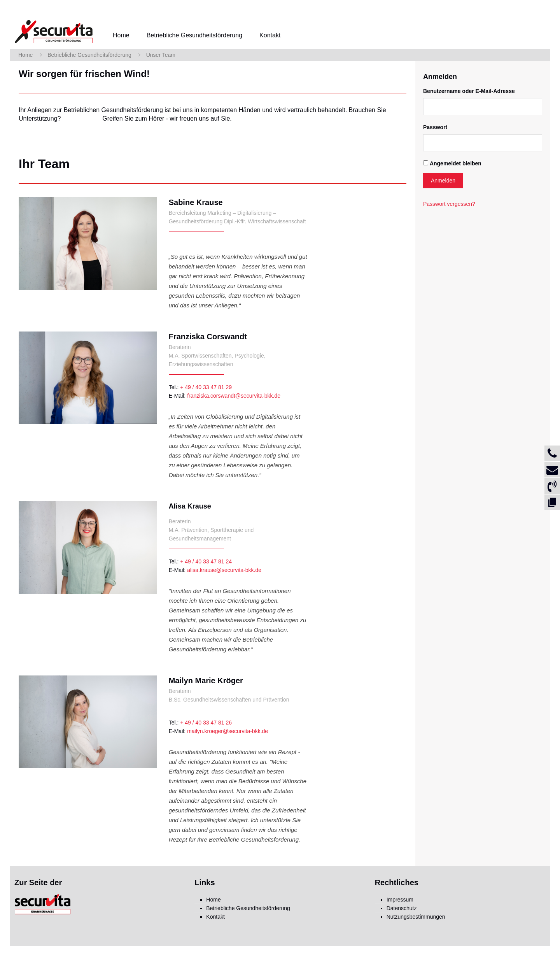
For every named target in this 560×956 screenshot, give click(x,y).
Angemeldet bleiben (456, 163)
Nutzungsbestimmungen (416, 917)
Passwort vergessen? (449, 204)
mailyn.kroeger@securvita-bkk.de (227, 731)
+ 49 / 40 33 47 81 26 (206, 723)
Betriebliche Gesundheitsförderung (89, 55)
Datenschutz (402, 908)
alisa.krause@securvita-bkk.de (224, 570)
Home (25, 55)
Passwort (435, 127)
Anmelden (443, 181)
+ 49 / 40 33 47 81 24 (206, 561)
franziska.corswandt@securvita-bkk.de (234, 396)
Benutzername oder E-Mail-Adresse (469, 91)
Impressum (400, 900)
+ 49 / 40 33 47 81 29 (206, 387)
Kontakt (215, 917)
